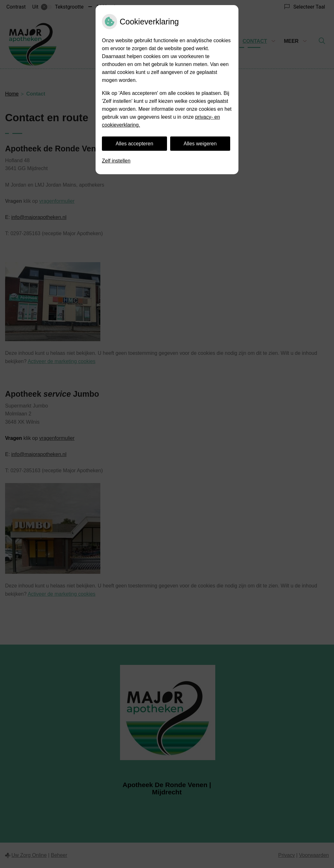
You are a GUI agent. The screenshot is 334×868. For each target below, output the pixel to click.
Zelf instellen (116, 161)
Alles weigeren (200, 144)
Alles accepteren (134, 144)
